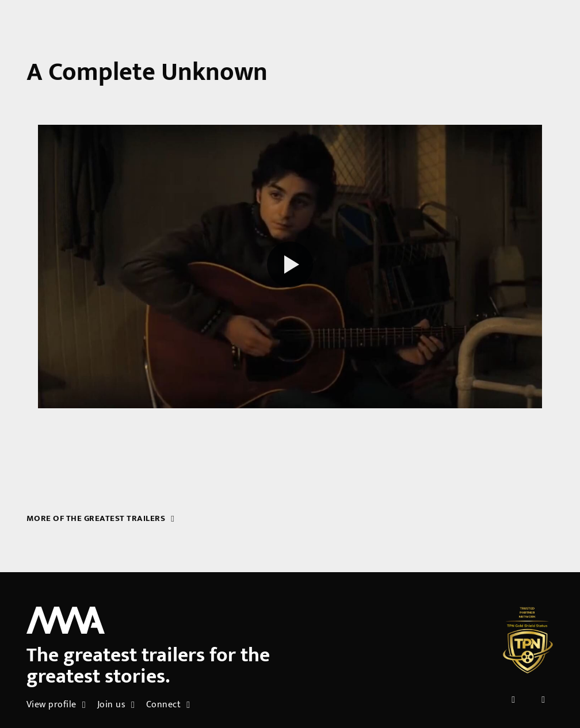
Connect (168, 705)
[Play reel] (290, 266)
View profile (56, 705)
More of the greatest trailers (101, 518)
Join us (116, 705)
